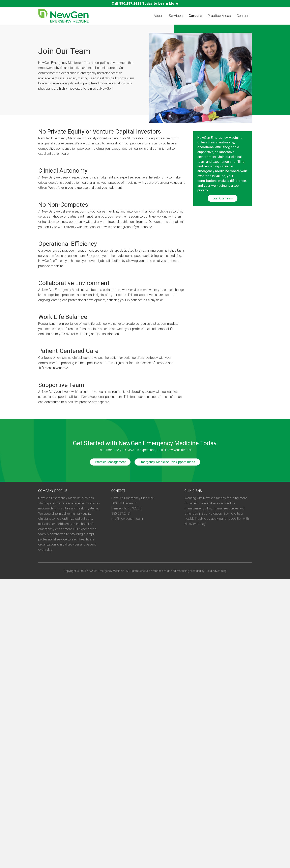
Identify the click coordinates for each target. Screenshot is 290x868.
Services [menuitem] (176, 16)
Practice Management (110, 462)
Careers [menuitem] (195, 16)
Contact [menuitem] (243, 16)
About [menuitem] (158, 16)
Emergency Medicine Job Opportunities (167, 462)
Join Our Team (223, 199)
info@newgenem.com (127, 519)
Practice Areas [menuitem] (219, 16)
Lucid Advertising (216, 571)
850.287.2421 (130, 4)
